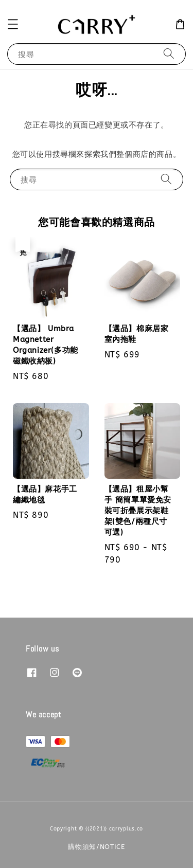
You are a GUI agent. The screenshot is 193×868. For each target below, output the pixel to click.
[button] (13, 24)
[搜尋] (169, 54)
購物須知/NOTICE (97, 847)
